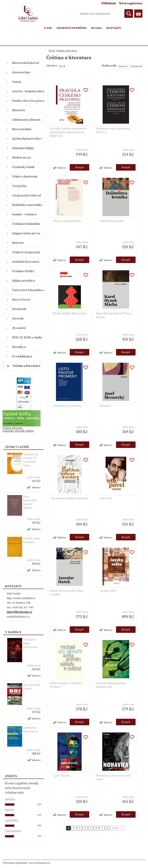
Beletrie (18, 243)
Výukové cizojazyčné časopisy (26, 254)
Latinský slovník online (18, 431)
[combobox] (123, 66)
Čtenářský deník (23, 167)
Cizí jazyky (19, 186)
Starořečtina (21, 72)
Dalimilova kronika (112, 221)
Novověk (18, 319)
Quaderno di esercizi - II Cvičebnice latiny (30, 460)
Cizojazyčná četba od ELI (26, 197)
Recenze (96, 28)
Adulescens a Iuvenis (26, 120)
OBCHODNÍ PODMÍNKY (71, 28)
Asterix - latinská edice (28, 91)
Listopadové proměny (67, 406)
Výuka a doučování (25, 177)
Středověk (19, 309)
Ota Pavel (106, 498)
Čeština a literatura (27, 366)
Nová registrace (131, 3)
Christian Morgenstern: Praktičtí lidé (111, 685)
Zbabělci (105, 406)
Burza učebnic (22, 129)
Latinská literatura (26, 262)
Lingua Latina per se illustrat (26, 235)
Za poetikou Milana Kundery (70, 498)
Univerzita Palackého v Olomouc (28, 292)
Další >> (117, 828)
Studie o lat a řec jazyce (28, 101)
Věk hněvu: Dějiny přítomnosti (30, 643)
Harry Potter (21, 300)
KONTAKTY (114, 28)
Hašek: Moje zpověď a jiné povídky (66, 593)
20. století (19, 328)
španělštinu (12, 820)
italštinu (10, 810)
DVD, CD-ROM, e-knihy (27, 338)
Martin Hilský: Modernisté (70, 313)
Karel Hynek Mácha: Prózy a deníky (114, 315)
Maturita (18, 110)
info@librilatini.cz (20, 612)
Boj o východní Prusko (32, 687)
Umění (17, 82)
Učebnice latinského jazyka (26, 225)
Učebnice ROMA (23, 271)
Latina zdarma (13, 428)
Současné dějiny (23, 148)
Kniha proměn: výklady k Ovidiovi (66, 685)
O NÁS (48, 28)
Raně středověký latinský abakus (30, 502)
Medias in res (21, 158)
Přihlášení (109, 3)
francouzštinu (13, 831)
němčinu (10, 799)
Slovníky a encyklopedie (21, 348)
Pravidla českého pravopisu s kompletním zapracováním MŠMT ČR (68, 132)
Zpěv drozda (62, 776)
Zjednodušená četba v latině (27, 140)
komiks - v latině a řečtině (24, 216)
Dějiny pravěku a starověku (24, 282)
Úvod (52, 51)
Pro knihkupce (22, 356)
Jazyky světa (108, 591)
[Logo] (28, 14)
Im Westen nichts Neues (31, 730)
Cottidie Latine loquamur (32, 540)
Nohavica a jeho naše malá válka (113, 778)
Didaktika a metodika (27, 205)
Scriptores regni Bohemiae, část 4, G (113, 130)
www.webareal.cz (39, 863)
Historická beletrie (26, 63)
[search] (129, 14)
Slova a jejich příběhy (67, 221)
